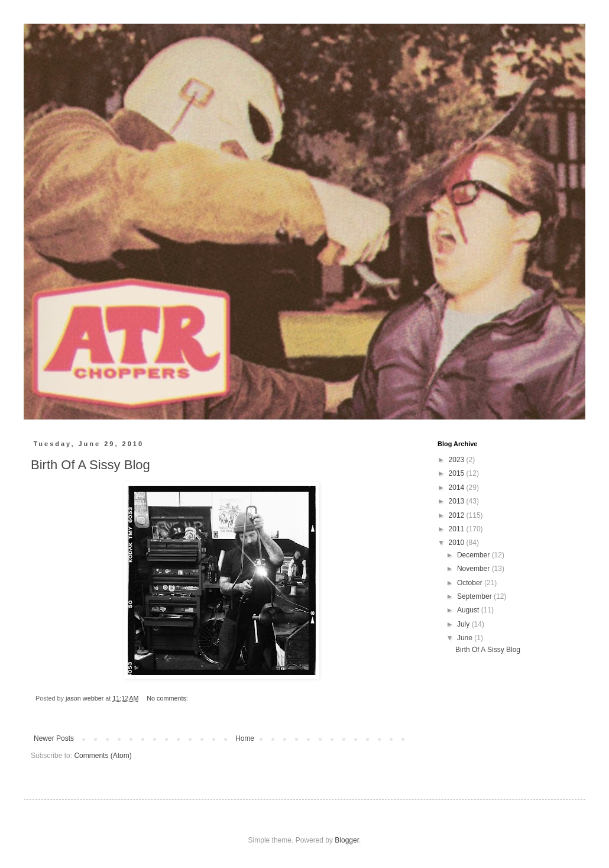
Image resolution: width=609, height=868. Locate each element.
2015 (458, 473)
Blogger (347, 840)
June (466, 638)
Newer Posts (54, 738)
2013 (458, 501)
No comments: (168, 698)
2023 (458, 460)
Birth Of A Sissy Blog (90, 465)
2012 (458, 515)
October (471, 583)
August (469, 610)
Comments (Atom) (103, 756)
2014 (458, 488)
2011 (458, 529)
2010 (458, 543)
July (464, 624)
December (474, 555)
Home (245, 738)
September (475, 596)
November (474, 569)
